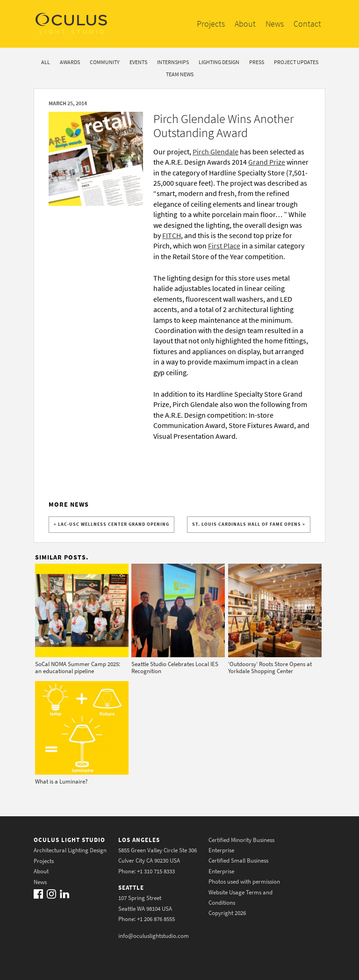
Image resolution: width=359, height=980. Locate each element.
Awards (70, 62)
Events (138, 62)
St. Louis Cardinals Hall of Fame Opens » (249, 524)
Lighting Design (219, 62)
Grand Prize (267, 162)
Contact (307, 24)
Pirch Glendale (215, 152)
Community (105, 62)
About (245, 24)
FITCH (172, 235)
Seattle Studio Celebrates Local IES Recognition (175, 668)
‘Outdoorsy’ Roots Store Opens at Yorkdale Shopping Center (270, 668)
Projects (211, 24)
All (46, 62)
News (275, 24)
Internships (173, 62)
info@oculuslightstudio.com (154, 936)
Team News (180, 74)
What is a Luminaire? (61, 781)
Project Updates (296, 62)
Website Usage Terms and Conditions (241, 897)
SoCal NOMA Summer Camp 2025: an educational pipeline (78, 668)
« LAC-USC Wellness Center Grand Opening (111, 524)
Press (257, 62)
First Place (224, 246)
